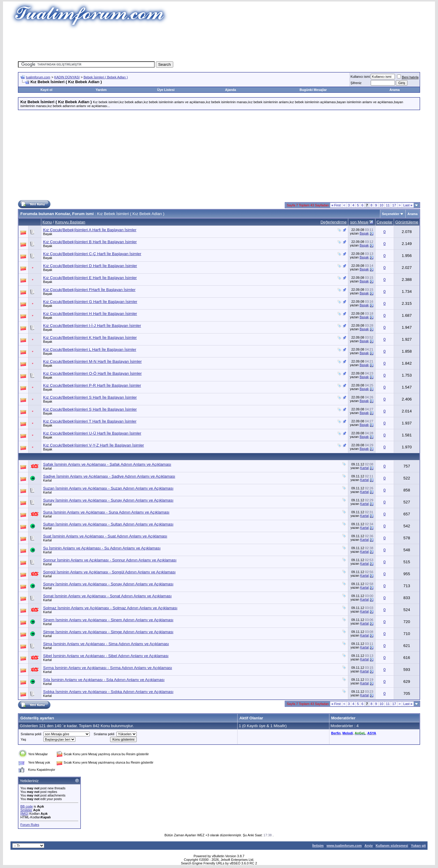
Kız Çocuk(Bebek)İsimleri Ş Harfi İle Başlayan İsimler (90, 409)
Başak (48, 234)
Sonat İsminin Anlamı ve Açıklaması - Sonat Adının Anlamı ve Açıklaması (107, 596)
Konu (47, 222)
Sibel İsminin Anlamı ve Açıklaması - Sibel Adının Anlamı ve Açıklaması (106, 656)
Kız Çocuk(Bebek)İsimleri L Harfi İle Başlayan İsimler (90, 350)
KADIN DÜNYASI (67, 77)
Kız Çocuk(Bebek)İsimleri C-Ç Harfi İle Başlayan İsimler (92, 254)
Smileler (26, 810)
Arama (395, 90)
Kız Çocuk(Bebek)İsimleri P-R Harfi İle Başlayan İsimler (92, 385)
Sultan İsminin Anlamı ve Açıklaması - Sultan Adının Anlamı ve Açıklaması (108, 524)
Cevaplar (385, 222)
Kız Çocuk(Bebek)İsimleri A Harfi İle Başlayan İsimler (90, 230)
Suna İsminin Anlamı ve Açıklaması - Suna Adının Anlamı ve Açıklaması (106, 512)
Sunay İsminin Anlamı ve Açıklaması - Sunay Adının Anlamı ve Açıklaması (108, 500)
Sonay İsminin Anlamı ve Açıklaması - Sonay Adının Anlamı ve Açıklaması (108, 584)
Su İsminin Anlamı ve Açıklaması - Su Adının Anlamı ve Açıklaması (102, 548)
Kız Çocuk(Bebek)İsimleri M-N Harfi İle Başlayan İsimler (92, 361)
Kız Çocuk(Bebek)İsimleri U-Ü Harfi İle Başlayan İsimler (92, 433)
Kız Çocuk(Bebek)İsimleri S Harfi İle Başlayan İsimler (90, 397)
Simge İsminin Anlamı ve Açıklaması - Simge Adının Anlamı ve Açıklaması (108, 632)
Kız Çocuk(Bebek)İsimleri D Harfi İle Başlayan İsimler (90, 266)
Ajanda (231, 90)
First (336, 205)
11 (388, 205)
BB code (27, 806)
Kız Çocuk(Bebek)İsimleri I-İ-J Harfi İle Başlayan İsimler (92, 326)
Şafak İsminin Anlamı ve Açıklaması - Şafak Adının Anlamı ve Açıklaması (107, 464)
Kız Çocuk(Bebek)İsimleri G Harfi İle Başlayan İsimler (90, 302)
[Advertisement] (219, 43)
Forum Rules (30, 825)
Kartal (47, 468)
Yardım (101, 90)
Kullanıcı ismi (360, 77)
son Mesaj (359, 222)
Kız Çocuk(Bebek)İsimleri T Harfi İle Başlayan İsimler (90, 421)
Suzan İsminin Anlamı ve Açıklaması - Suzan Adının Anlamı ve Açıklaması (108, 488)
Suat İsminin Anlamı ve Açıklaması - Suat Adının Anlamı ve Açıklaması (105, 536)
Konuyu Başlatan (70, 222)
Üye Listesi (166, 90)
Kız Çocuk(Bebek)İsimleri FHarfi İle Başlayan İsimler (89, 290)
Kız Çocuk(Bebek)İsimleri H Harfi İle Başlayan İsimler (90, 314)
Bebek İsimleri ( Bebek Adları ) (106, 77)
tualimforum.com (38, 77)
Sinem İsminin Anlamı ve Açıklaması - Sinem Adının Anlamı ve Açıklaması (108, 620)
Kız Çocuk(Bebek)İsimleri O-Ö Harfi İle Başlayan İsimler (92, 373)
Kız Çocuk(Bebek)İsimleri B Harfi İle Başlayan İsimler (90, 242)
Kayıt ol (46, 90)
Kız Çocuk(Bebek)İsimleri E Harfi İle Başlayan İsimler (90, 278)
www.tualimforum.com (344, 846)
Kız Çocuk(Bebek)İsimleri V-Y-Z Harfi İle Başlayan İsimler (93, 445)
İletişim (318, 846)
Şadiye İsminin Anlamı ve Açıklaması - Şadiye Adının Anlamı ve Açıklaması (109, 476)
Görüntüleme (407, 222)
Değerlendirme (333, 222)
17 (394, 205)
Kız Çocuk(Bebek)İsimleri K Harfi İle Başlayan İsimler (90, 338)
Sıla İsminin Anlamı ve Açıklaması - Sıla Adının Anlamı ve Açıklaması (104, 680)
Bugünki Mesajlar (313, 90)
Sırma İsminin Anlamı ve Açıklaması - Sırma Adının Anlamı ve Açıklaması (108, 668)
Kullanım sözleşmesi (392, 846)
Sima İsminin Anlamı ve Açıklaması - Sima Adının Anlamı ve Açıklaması (106, 644)
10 (381, 205)
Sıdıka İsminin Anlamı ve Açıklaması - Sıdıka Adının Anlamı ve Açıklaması (108, 692)
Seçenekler (391, 214)
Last (408, 205)
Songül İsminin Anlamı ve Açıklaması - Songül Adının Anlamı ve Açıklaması (109, 572)
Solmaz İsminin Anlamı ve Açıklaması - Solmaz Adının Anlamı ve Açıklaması (110, 608)
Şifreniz (356, 83)
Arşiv (369, 846)
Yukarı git (418, 846)
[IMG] (24, 814)
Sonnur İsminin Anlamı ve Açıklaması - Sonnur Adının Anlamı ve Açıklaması (110, 560)
